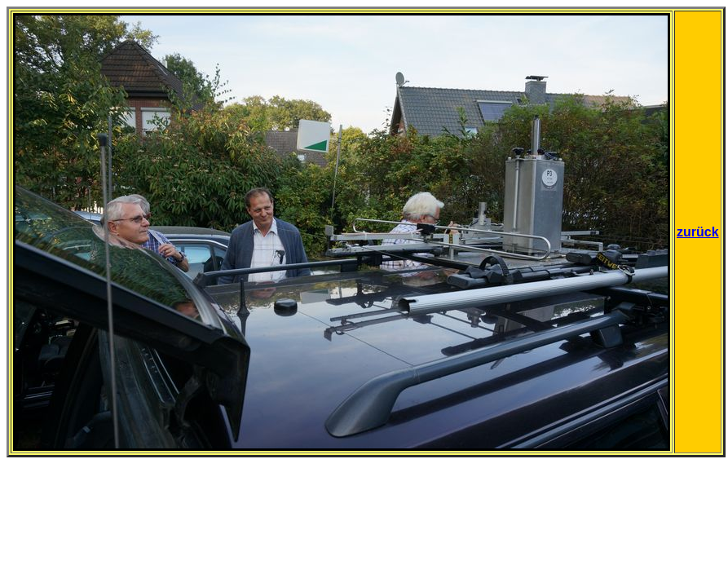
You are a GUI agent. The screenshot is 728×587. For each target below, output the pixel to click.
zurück (698, 232)
